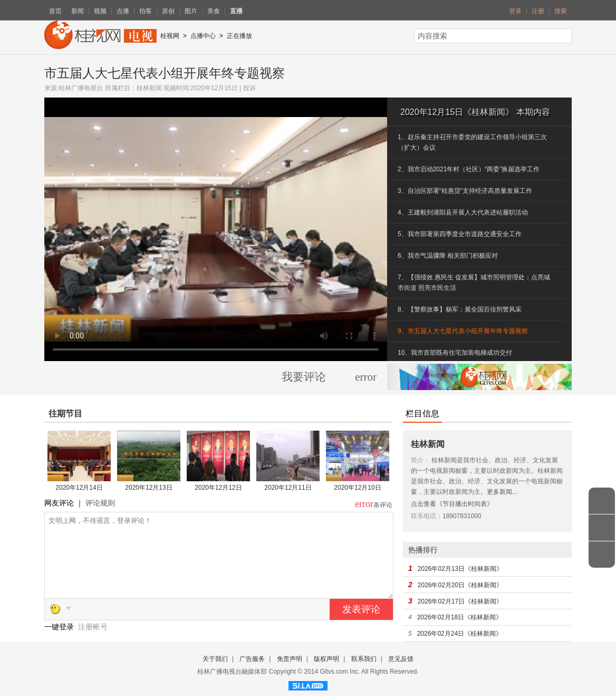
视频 (100, 11)
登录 (515, 11)
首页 (55, 11)
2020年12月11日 (288, 488)
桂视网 (170, 36)
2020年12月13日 (148, 488)
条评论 (383, 505)
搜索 (561, 11)
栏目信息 (422, 414)
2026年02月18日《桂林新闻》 (460, 617)
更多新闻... (502, 492)
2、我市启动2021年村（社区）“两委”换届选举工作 (469, 169)
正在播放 (239, 36)
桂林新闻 (149, 88)
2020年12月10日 (357, 488)
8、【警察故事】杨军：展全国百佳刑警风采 (460, 309)
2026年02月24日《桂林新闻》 (460, 634)
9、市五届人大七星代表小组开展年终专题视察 (463, 331)
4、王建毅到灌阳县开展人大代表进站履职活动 (463, 212)
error (366, 377)
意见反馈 (401, 663)
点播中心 (203, 36)
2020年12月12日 (218, 488)
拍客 (146, 11)
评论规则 (100, 503)
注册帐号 (93, 643)
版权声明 (326, 663)
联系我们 (364, 663)
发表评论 (361, 625)
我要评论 (304, 377)
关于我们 (215, 663)
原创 (168, 11)
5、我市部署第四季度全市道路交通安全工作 (460, 234)
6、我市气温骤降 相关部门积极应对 (448, 256)
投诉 (249, 88)
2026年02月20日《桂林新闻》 (460, 585)
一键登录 (60, 643)
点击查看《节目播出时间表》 (452, 504)
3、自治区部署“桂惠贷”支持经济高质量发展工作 (465, 191)
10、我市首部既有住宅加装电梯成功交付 (455, 353)
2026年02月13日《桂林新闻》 (460, 569)
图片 (191, 11)
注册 (538, 11)
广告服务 (252, 663)
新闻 (78, 11)
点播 (123, 11)
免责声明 (290, 663)
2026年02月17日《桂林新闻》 (460, 601)
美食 (214, 11)
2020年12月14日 (79, 488)
